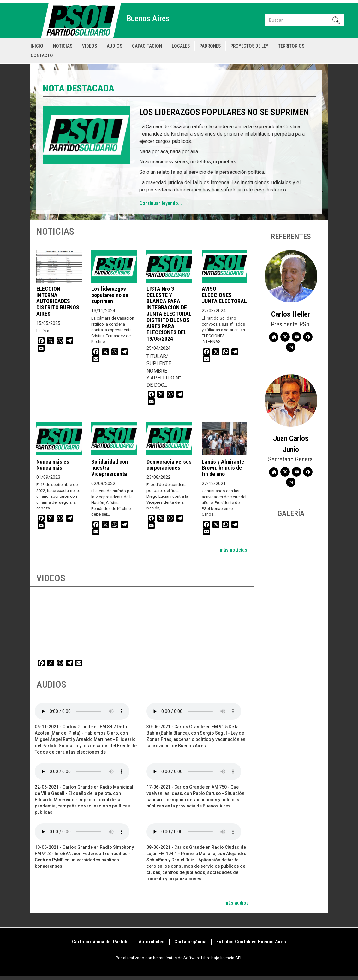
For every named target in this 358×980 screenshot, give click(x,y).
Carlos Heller (291, 314)
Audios (114, 46)
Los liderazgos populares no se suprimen (224, 112)
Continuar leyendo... (161, 203)
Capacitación (147, 46)
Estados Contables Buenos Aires (251, 942)
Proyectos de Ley (249, 46)
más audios (237, 903)
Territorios (291, 46)
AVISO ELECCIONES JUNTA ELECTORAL (224, 295)
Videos (89, 46)
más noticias (233, 550)
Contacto (42, 56)
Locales (181, 46)
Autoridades (152, 942)
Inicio (37, 46)
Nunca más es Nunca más (53, 465)
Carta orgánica (190, 942)
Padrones (210, 46)
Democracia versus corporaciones (169, 465)
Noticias (63, 46)
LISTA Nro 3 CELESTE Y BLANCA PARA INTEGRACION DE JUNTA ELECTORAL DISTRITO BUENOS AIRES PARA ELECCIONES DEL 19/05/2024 (169, 314)
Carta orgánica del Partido (100, 942)
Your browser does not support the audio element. (82, 711)
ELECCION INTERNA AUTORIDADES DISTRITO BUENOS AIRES (58, 301)
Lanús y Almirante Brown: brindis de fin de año (223, 468)
